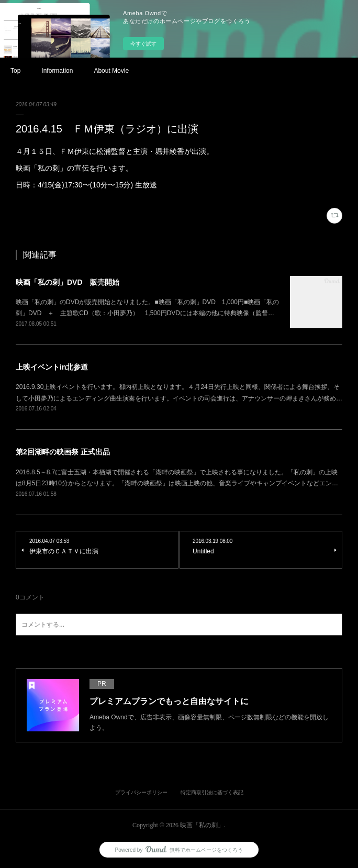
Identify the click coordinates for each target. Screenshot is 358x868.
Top (15, 71)
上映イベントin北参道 (52, 367)
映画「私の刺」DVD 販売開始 (68, 282)
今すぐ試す (143, 44)
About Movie (111, 71)
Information (57, 71)
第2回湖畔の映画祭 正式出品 (63, 452)
